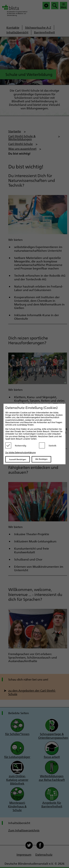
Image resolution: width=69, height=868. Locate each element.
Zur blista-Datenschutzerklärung (21, 452)
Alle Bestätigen (41, 459)
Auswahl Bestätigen (18, 459)
